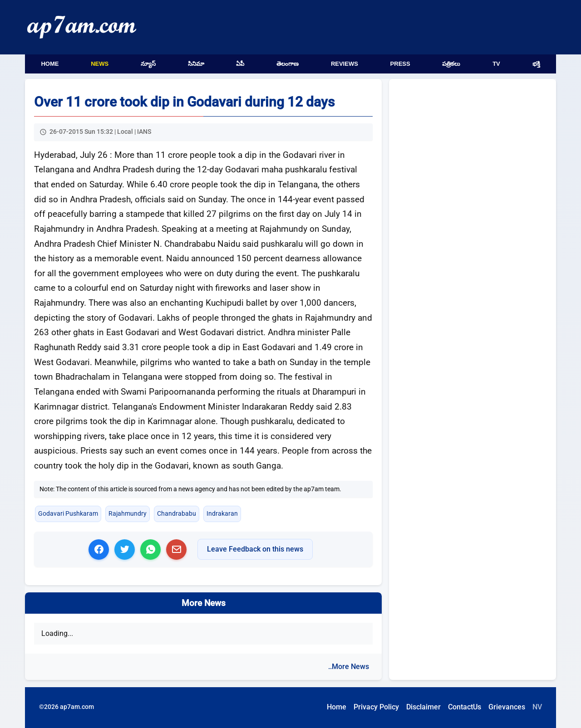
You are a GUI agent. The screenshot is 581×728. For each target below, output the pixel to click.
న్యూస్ (148, 64)
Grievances (507, 707)
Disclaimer (423, 707)
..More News (349, 667)
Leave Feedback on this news (255, 549)
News (100, 64)
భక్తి (536, 64)
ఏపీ (240, 64)
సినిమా (196, 64)
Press (400, 64)
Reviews (345, 64)
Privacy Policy (376, 707)
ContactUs (465, 707)
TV (496, 64)
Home (50, 64)
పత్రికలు (451, 64)
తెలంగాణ (288, 64)
